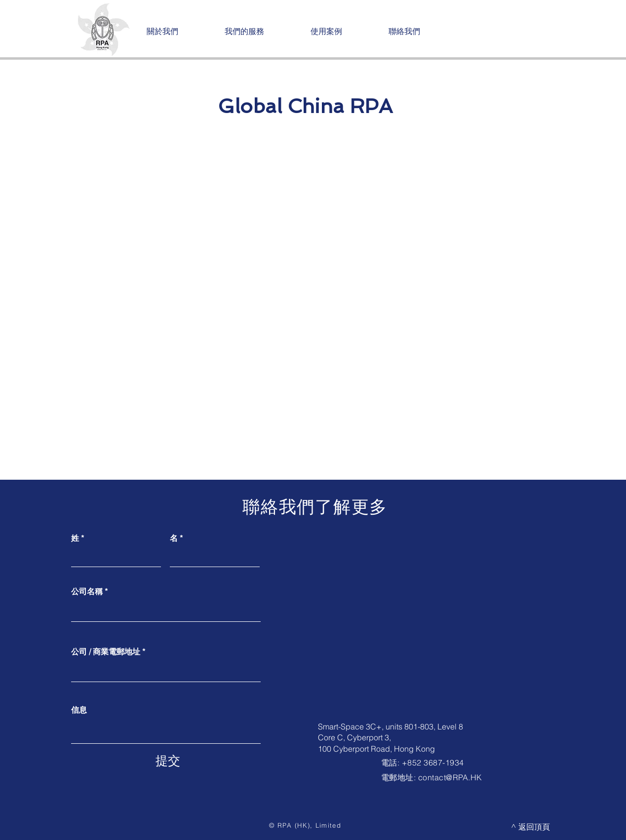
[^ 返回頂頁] (530, 827)
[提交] (168, 761)
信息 (79, 710)
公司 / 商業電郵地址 (106, 651)
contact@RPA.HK (450, 777)
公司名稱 (87, 591)
